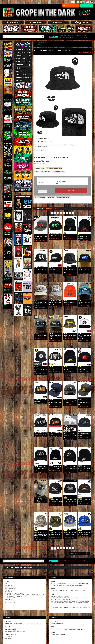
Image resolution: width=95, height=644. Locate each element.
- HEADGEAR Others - (52, 209)
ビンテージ (63, 38)
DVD (87, 38)
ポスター (74, 36)
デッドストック (78, 38)
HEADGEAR (41, 43)
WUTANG (79, 36)
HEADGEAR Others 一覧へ (80, 553)
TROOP (69, 36)
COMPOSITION (70, 38)
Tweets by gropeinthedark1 (21, 193)
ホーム (36, 43)
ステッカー (85, 36)
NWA (84, 38)
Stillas (62, 36)
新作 (65, 36)
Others (46, 43)
